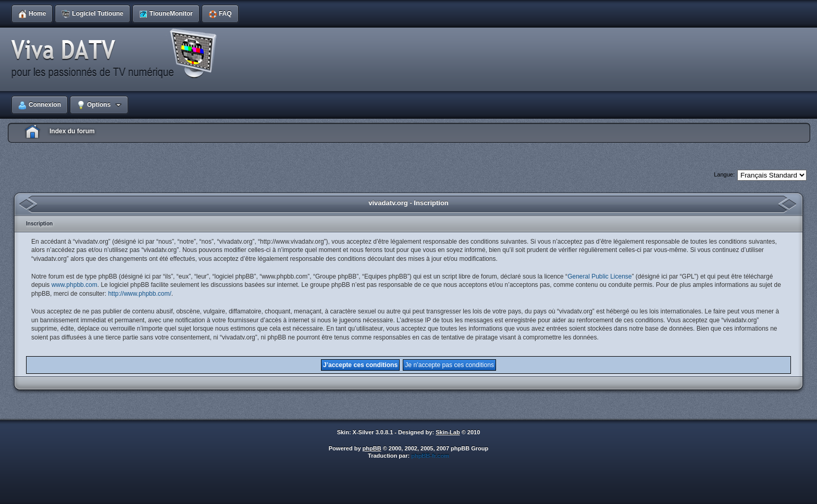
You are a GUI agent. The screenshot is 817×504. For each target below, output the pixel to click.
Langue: (724, 174)
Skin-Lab (448, 432)
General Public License (599, 276)
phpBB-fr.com (430, 456)
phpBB (372, 448)
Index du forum (72, 131)
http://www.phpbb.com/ (139, 294)
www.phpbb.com (75, 285)
